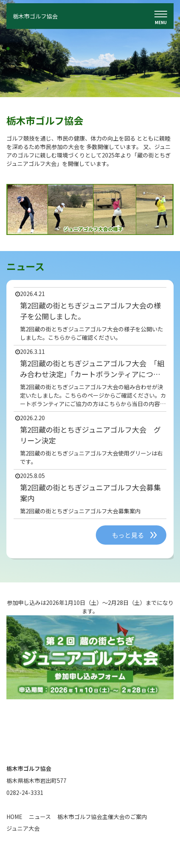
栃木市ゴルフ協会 (29, 768)
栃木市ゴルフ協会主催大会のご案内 (102, 817)
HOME (14, 817)
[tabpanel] (90, 49)
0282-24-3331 (25, 792)
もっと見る (134, 535)
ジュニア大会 (23, 828)
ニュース (40, 817)
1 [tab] (8, 49)
